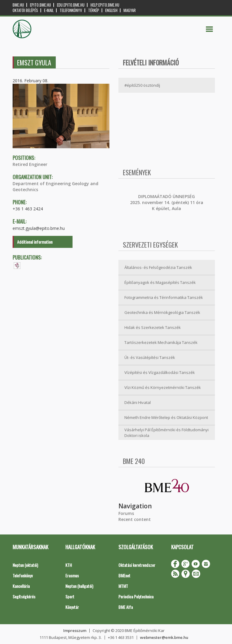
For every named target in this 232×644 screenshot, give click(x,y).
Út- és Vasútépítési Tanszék (150, 357)
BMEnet (124, 575)
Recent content (135, 519)
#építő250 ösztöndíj (142, 85)
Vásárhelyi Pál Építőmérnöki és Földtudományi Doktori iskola (167, 433)
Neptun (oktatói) (25, 565)
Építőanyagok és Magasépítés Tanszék (160, 282)
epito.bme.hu (40, 5)
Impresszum (75, 630)
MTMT (123, 586)
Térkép (94, 10)
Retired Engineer (30, 164)
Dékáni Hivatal (138, 402)
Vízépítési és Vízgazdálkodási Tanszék (160, 372)
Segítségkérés (24, 596)
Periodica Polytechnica (136, 596)
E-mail (49, 10)
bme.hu (18, 5)
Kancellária (21, 586)
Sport (70, 596)
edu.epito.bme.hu (71, 5)
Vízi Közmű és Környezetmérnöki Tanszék (163, 387)
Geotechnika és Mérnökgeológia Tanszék (162, 312)
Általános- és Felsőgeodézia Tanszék (158, 267)
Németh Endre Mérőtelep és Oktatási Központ (166, 417)
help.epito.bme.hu (105, 5)
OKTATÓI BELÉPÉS (25, 10)
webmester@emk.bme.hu (164, 637)
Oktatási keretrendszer (137, 565)
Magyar (130, 10)
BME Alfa (126, 607)
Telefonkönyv (71, 10)
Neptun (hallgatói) (79, 586)
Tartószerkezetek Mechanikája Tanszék (161, 342)
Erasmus (72, 575)
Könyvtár (72, 607)
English (111, 10)
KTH (69, 565)
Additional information (35, 242)
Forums (126, 513)
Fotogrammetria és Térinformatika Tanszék (164, 297)
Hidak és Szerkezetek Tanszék (153, 327)
